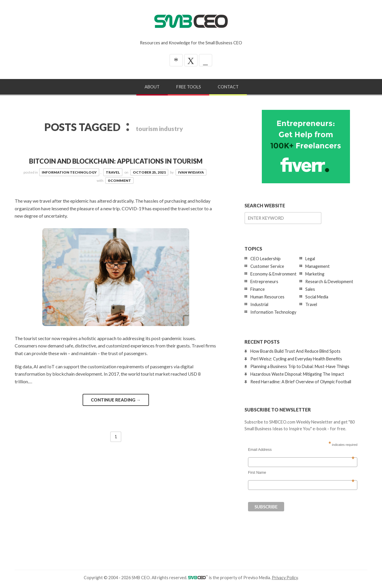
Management (318, 266)
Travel (113, 172)
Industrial (259, 304)
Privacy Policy (285, 578)
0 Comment (119, 180)
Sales (310, 289)
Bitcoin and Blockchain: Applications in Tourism (116, 161)
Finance (258, 289)
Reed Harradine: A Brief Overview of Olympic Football (301, 382)
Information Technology (69, 172)
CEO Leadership (265, 259)
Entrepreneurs (264, 282)
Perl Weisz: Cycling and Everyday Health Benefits (296, 359)
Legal (310, 259)
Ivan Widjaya (191, 172)
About (152, 87)
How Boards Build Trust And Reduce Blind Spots (295, 351)
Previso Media (257, 578)
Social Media (317, 297)
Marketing (315, 274)
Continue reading (116, 400)
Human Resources (267, 297)
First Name (301, 473)
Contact (228, 87)
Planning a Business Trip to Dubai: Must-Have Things (300, 366)
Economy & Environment (273, 274)
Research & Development (329, 282)
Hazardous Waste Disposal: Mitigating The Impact (297, 374)
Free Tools (189, 87)
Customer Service (267, 266)
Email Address (301, 450)
